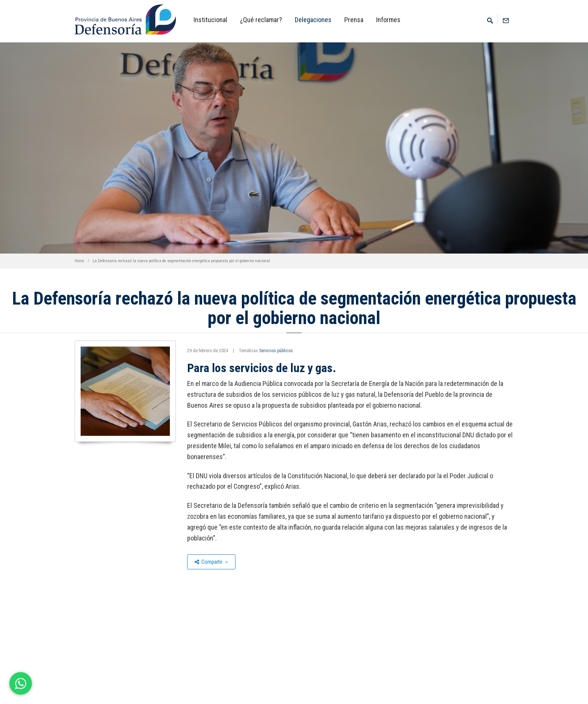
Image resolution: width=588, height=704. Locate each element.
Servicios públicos (276, 351)
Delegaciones (313, 20)
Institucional (210, 20)
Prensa (354, 20)
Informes (388, 20)
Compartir (211, 562)
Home (79, 261)
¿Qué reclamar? (261, 20)
